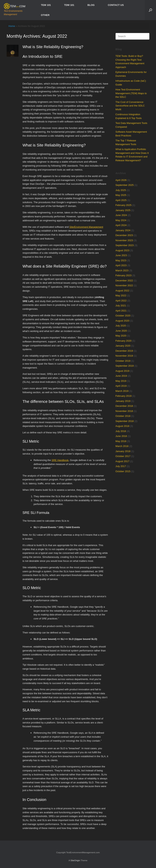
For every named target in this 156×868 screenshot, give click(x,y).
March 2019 (122, 391)
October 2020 (123, 316)
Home (12, 26)
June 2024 (121, 215)
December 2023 (124, 235)
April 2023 (121, 265)
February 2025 (124, 205)
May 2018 (121, 441)
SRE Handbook (60, 460)
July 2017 (121, 466)
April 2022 (121, 301)
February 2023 (124, 275)
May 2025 (121, 195)
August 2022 (122, 291)
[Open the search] (150, 10)
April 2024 (121, 225)
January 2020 (123, 346)
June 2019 (121, 376)
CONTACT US (116, 5)
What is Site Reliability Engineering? (53, 47)
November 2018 (124, 411)
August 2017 (122, 461)
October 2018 (123, 416)
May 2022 (121, 295)
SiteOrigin (75, 860)
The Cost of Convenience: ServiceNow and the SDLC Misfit (130, 106)
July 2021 (121, 306)
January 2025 (123, 210)
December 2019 (124, 351)
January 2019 (123, 401)
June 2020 (121, 331)
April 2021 (121, 311)
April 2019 (121, 386)
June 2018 (121, 436)
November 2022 (124, 285)
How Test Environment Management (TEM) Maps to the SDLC (131, 93)
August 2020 (122, 321)
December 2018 (124, 406)
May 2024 (121, 220)
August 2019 (122, 371)
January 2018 (123, 451)
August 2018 (122, 426)
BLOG (91, 5)
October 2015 (123, 471)
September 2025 (125, 185)
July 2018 (121, 431)
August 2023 (122, 250)
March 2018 (122, 446)
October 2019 (123, 361)
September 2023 (125, 245)
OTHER (45, 15)
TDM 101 (69, 5)
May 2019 (121, 381)
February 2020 (124, 341)
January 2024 (123, 230)
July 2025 (121, 190)
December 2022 (124, 281)
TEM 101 (46, 5)
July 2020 (121, 326)
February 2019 (124, 396)
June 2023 (121, 255)
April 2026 (121, 180)
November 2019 (124, 356)
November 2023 (124, 240)
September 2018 (125, 421)
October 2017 (123, 456)
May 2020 (121, 336)
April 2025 (121, 200)
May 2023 (121, 260)
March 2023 (122, 270)
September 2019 (125, 366)
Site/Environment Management (86, 227)
